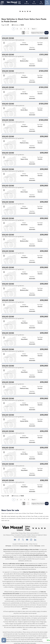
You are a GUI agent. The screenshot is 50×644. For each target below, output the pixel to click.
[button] (40, 640)
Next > (34, 27)
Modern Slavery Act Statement (35, 533)
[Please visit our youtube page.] (27, 539)
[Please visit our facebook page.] (19, 539)
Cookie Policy (15, 531)
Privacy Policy (23, 531)
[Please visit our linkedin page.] (35, 539)
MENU (2, 3)
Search (47, 3)
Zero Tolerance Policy (9, 533)
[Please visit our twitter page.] (23, 539)
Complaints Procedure (21, 533)
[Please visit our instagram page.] (31, 539)
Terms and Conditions (33, 531)
